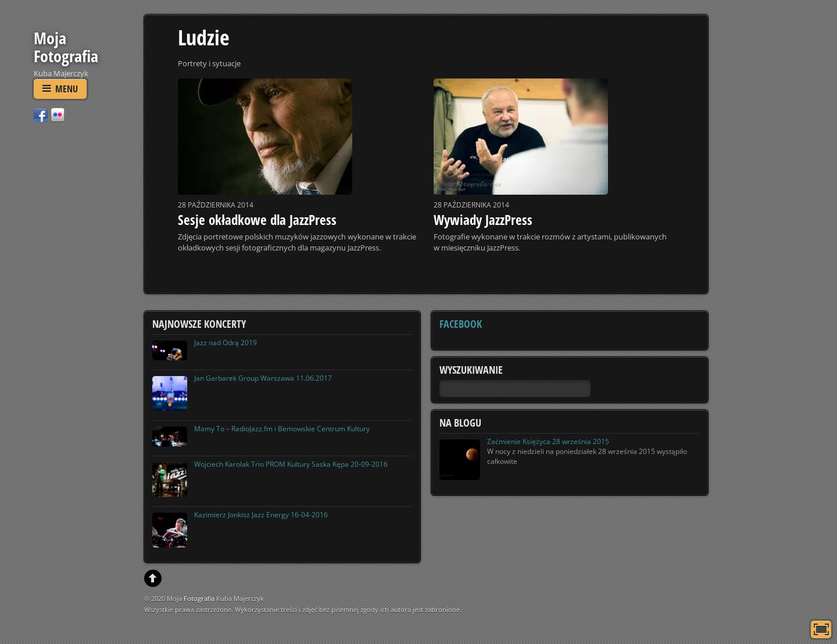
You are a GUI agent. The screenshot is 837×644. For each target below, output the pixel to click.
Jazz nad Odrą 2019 (226, 343)
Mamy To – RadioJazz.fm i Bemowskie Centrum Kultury (282, 429)
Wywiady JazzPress (483, 220)
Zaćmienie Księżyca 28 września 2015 (548, 441)
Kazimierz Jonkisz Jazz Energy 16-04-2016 (261, 515)
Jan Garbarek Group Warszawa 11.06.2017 (263, 378)
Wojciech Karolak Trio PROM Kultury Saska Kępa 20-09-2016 (291, 464)
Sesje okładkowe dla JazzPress (257, 220)
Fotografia (199, 598)
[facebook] (41, 114)
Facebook (461, 324)
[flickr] (58, 114)
